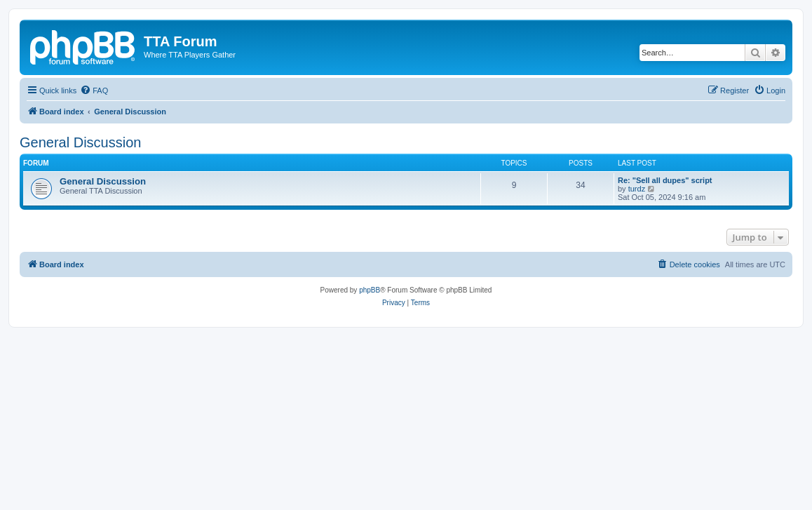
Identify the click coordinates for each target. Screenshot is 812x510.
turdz (637, 189)
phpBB (370, 290)
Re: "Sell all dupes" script (665, 180)
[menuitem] (94, 90)
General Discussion (80, 142)
